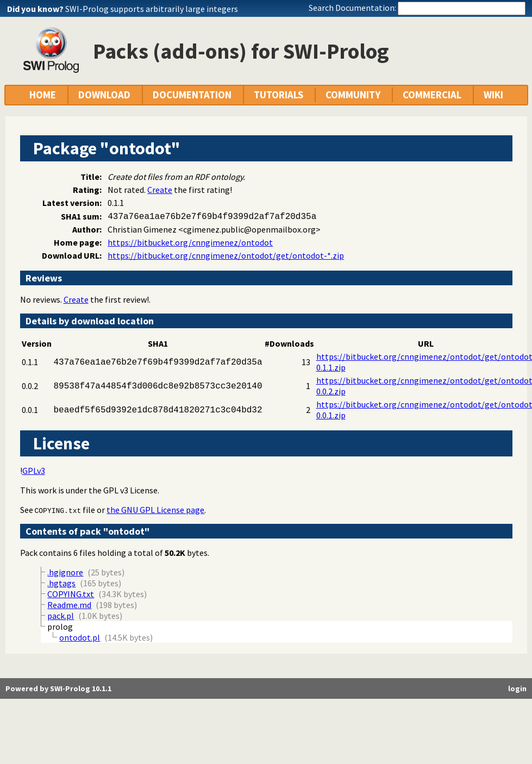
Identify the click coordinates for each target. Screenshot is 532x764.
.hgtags (61, 583)
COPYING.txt (58, 510)
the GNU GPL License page (155, 510)
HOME (43, 95)
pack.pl (61, 616)
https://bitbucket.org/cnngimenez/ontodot (190, 242)
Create (160, 190)
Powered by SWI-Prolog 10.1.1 (58, 688)
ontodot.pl (80, 637)
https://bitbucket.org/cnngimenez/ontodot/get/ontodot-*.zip (226, 255)
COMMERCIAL (432, 95)
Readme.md (69, 605)
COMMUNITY (353, 95)
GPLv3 (34, 471)
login (517, 688)
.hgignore (65, 572)
